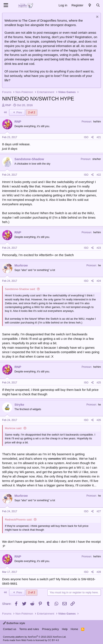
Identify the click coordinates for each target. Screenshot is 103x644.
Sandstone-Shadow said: (20, 289)
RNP (8, 105)
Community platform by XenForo (35, 637)
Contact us (10, 629)
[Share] (92, 137)
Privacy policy (50, 629)
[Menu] (6, 5)
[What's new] (90, 5)
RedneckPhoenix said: (19, 520)
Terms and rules (29, 629)
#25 (99, 383)
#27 (99, 511)
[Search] (98, 5)
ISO (86, 137)
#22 (99, 175)
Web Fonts (27, 640)
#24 (99, 281)
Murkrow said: (13, 428)
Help (65, 629)
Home (74, 629)
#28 (99, 572)
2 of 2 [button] (32, 112)
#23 (99, 248)
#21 (99, 137)
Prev (17, 112)
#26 (99, 420)
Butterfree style (14, 623)
